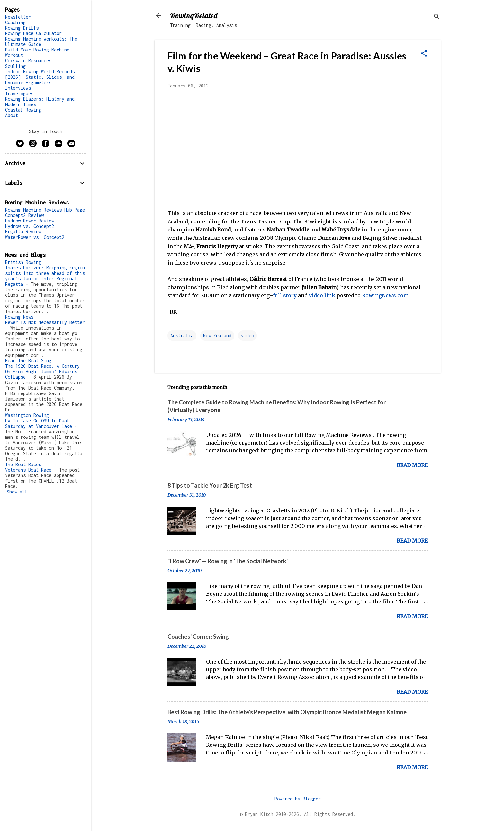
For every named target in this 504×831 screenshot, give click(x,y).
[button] (424, 54)
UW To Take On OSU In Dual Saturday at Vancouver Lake (39, 423)
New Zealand (217, 335)
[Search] (437, 18)
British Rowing (23, 262)
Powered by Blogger (298, 799)
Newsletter (18, 17)
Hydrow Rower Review (30, 221)
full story (285, 295)
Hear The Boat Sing (28, 361)
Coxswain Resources (28, 61)
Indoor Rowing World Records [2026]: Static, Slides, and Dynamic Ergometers (40, 77)
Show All (17, 492)
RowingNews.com (385, 295)
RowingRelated (194, 15)
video (248, 335)
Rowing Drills (22, 28)
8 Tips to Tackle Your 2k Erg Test (210, 485)
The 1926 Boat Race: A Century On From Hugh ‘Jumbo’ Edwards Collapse (42, 371)
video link (322, 295)
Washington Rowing (27, 415)
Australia (182, 335)
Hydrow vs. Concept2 (30, 226)
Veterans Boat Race (28, 470)
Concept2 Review (24, 215)
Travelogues (19, 93)
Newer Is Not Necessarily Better (45, 322)
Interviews (18, 88)
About (12, 115)
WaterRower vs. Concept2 (35, 237)
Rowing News (19, 317)
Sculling (15, 66)
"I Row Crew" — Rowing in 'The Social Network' (228, 561)
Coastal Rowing (23, 110)
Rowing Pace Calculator (33, 33)
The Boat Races (23, 464)
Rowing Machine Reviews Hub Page (45, 210)
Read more (412, 465)
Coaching (15, 22)
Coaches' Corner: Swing (198, 637)
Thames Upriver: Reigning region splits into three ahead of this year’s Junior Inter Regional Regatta (45, 276)
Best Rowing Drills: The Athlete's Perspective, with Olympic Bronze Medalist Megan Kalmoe (287, 712)
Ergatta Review (23, 232)
